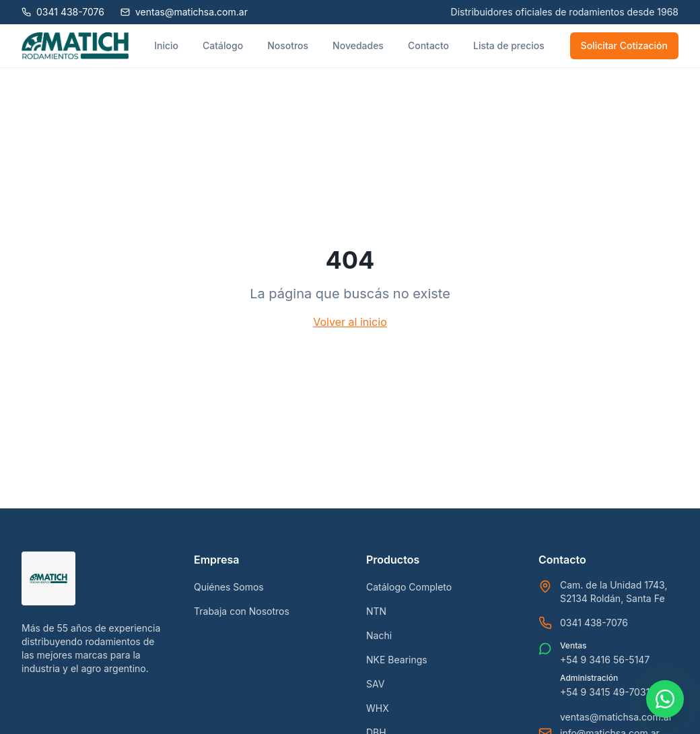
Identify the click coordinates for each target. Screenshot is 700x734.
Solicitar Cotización (624, 45)
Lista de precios (509, 45)
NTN (376, 611)
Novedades (358, 45)
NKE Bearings (397, 660)
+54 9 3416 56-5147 (605, 660)
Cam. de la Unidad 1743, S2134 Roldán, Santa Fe (614, 592)
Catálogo (223, 45)
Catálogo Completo (409, 587)
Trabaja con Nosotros (242, 611)
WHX (378, 708)
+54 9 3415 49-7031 (605, 692)
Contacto (428, 45)
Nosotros (288, 45)
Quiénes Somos (229, 587)
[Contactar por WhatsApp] (665, 699)
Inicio (166, 45)
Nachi (379, 635)
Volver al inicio (350, 322)
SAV (375, 684)
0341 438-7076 (594, 623)
